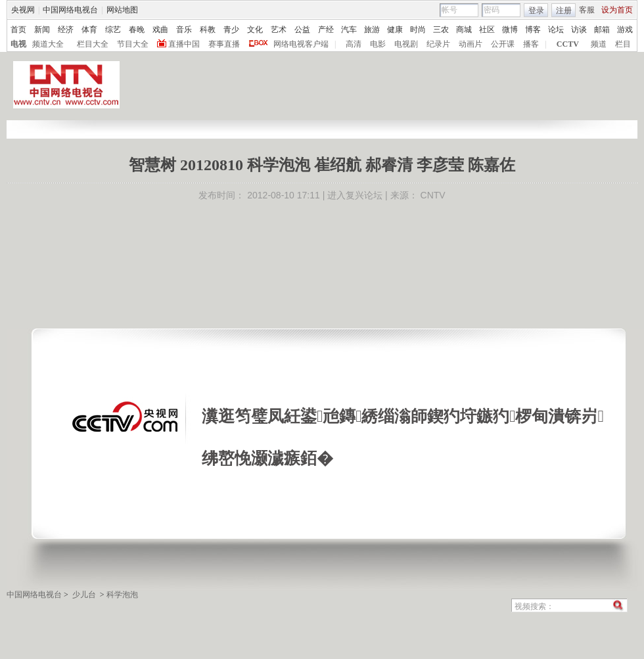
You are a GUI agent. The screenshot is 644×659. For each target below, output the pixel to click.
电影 (378, 44)
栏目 (623, 44)
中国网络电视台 (70, 10)
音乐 (184, 30)
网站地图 (122, 10)
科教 (208, 30)
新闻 (42, 30)
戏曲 (160, 30)
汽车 (349, 30)
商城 (464, 30)
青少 (231, 30)
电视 (18, 44)
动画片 (471, 44)
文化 (255, 30)
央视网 (23, 10)
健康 (395, 30)
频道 (599, 44)
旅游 (372, 30)
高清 (354, 44)
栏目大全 (93, 44)
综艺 (113, 30)
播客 (531, 44)
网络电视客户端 (301, 44)
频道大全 (48, 44)
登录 (536, 11)
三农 (441, 30)
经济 (66, 30)
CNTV (433, 195)
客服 (587, 10)
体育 (89, 30)
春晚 (137, 30)
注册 (564, 11)
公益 (302, 30)
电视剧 (406, 44)
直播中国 (184, 44)
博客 (533, 30)
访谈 (579, 30)
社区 (487, 30)
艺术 (279, 30)
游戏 (625, 30)
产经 (326, 30)
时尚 (418, 30)
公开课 (503, 44)
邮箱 (602, 30)
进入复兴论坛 (355, 195)
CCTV (568, 44)
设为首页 (617, 10)
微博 (510, 30)
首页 (18, 30)
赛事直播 (224, 44)
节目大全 (133, 44)
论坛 (556, 30)
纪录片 (438, 44)
